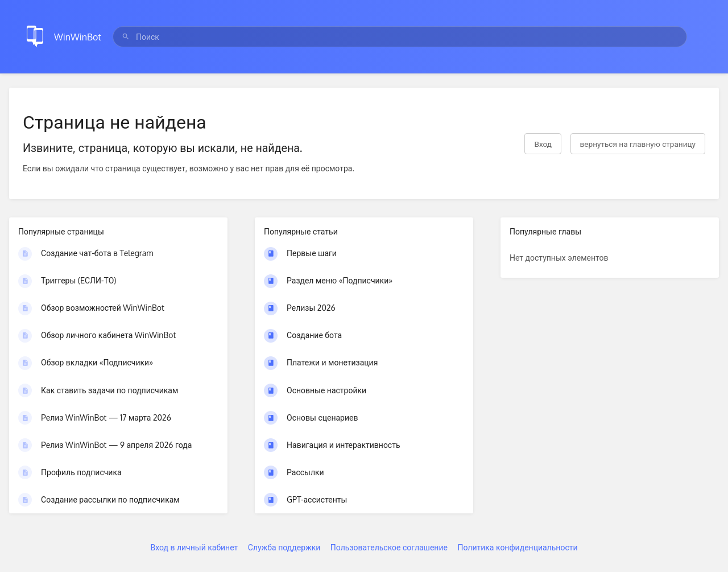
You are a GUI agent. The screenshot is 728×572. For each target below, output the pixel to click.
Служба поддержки (284, 547)
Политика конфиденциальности (517, 547)
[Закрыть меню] (702, 37)
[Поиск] (126, 37)
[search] (400, 37)
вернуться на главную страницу (638, 144)
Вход (543, 144)
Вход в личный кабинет (194, 547)
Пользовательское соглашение (389, 547)
